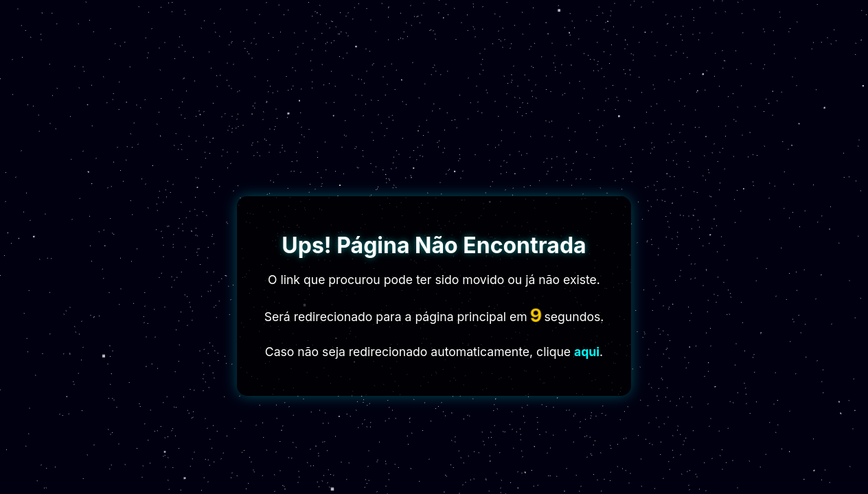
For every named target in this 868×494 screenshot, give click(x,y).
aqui (587, 352)
